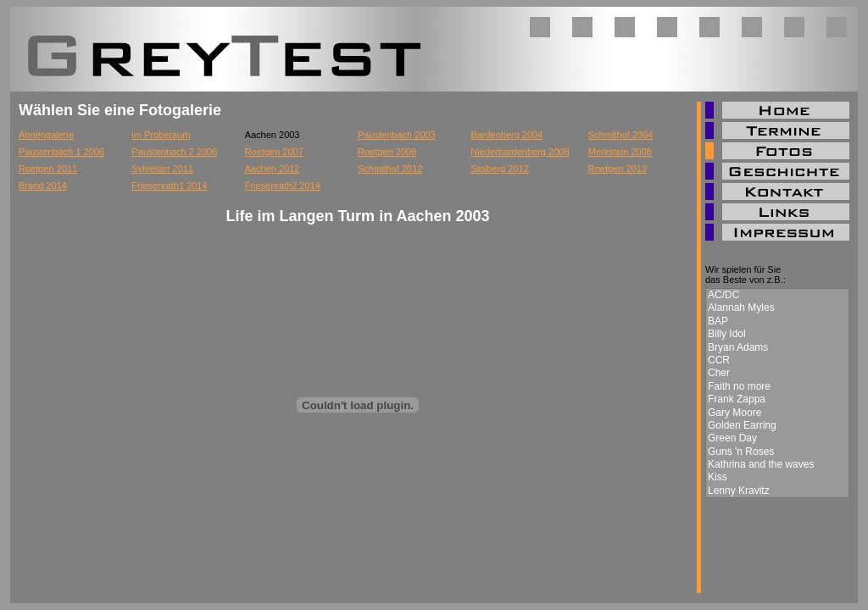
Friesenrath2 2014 (283, 186)
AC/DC (777, 295)
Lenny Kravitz (777, 491)
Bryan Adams (777, 348)
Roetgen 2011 (48, 169)
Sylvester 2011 (162, 169)
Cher (777, 373)
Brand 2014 (43, 186)
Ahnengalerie (46, 135)
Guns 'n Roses (777, 452)
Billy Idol (777, 334)
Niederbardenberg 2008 (520, 152)
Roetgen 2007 (274, 152)
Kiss (777, 477)
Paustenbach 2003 (397, 135)
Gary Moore (777, 413)
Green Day (777, 438)
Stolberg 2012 (500, 169)
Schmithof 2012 (390, 169)
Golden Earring (777, 426)
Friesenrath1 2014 (169, 186)
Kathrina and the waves (777, 465)
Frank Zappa (777, 399)
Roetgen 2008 (387, 152)
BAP (777, 322)
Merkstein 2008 (620, 152)
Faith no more (777, 387)
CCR (777, 360)
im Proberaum (161, 135)
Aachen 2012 (273, 169)
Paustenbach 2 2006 (174, 152)
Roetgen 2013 (618, 169)
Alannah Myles (777, 308)
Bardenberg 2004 (506, 135)
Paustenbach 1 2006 (61, 152)
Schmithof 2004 (620, 135)
